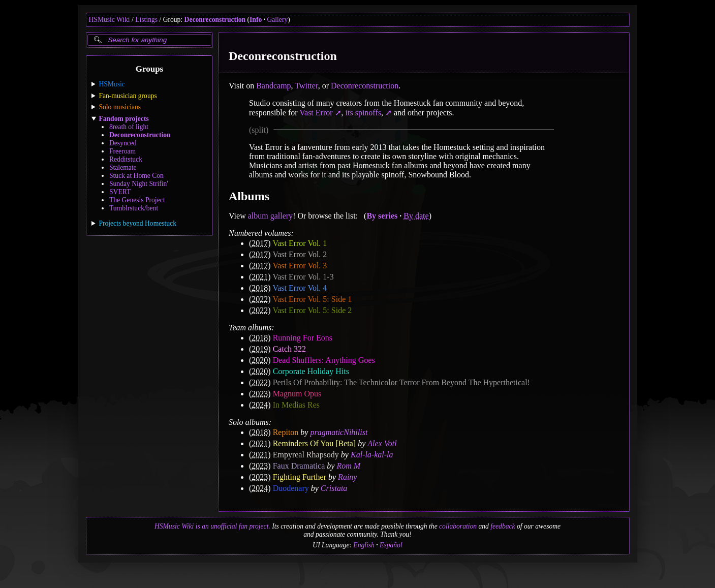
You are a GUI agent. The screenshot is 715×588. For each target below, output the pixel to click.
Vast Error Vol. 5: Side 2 (312, 310)
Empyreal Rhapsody (305, 455)
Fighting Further (299, 477)
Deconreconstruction (215, 20)
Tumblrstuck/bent (134, 208)
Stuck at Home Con (136, 176)
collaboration (458, 526)
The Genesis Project (137, 200)
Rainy (347, 477)
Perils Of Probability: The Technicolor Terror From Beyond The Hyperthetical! (401, 382)
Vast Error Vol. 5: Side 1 (312, 299)
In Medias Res (296, 405)
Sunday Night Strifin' (139, 184)
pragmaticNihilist (339, 432)
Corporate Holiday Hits (310, 371)
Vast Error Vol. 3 (300, 266)
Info (256, 20)
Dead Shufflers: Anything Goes (323, 360)
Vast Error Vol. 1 (300, 243)
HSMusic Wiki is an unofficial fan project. (212, 526)
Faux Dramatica (299, 466)
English (364, 545)
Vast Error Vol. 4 (300, 288)
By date (416, 216)
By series (382, 216)
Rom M (348, 466)
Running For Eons (302, 338)
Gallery (277, 20)
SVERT (120, 192)
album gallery (270, 216)
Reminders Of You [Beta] (314, 443)
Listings (146, 20)
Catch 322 (289, 349)
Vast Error (316, 113)
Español (391, 545)
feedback (503, 526)
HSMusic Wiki (110, 20)
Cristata (333, 488)
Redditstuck (126, 159)
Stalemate (123, 167)
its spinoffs (364, 113)
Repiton (285, 432)
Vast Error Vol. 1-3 (303, 277)
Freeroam (122, 151)
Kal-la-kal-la (371, 455)
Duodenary (290, 488)
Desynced (123, 143)
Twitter (306, 86)
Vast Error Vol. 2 (300, 254)
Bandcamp (273, 86)
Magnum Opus (297, 394)
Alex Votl (382, 443)
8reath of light (129, 127)
